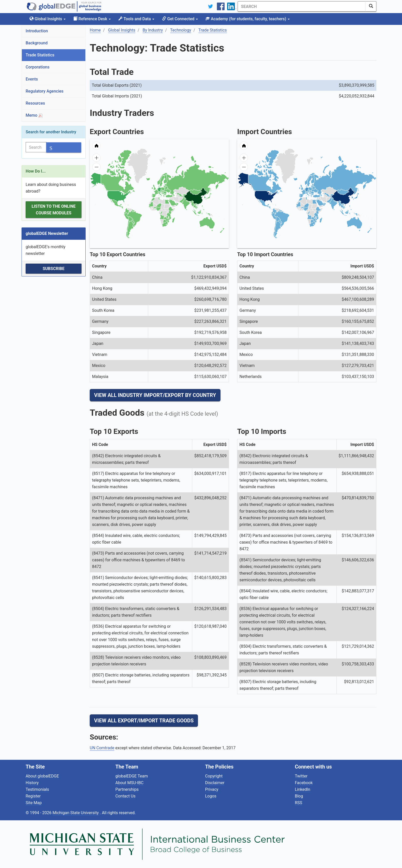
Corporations (38, 67)
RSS (299, 803)
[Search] (302, 6)
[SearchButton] (371, 6)
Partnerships (127, 789)
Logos (211, 796)
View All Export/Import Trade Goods (144, 721)
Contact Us (125, 796)
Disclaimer (215, 783)
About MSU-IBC (129, 783)
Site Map (34, 803)
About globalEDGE (42, 776)
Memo (34, 115)
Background (37, 43)
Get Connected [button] (180, 19)
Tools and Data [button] (136, 19)
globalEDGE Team (132, 776)
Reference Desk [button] (92, 19)
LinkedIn (303, 789)
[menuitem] (176, 203)
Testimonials (37, 789)
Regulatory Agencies (45, 91)
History (32, 783)
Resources (35, 103)
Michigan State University (76, 813)
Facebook (304, 783)
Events (32, 79)
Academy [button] (248, 19)
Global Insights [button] (48, 19)
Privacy (212, 789)
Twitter (301, 776)
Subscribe (53, 269)
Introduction (37, 31)
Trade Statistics (40, 55)
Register (33, 796)
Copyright (214, 776)
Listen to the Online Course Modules (53, 210)
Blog (299, 796)
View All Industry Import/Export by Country (155, 395)
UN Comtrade (102, 748)
